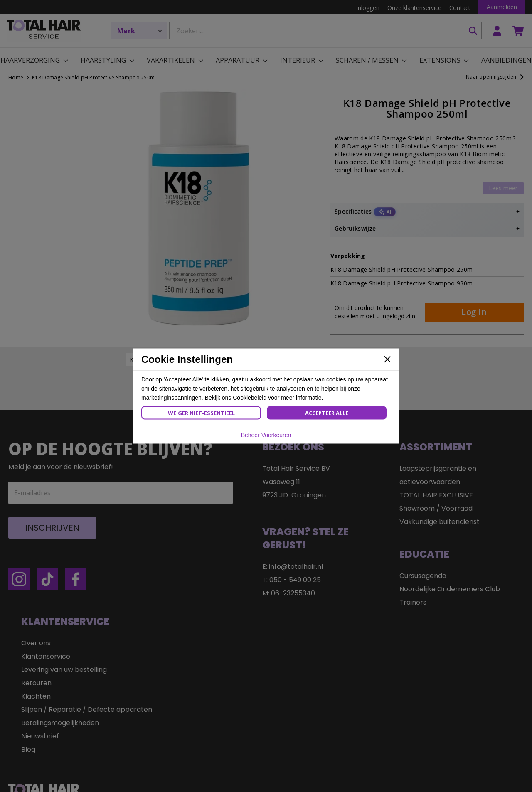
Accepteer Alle (327, 413)
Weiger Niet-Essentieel (201, 413)
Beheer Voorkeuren (266, 435)
